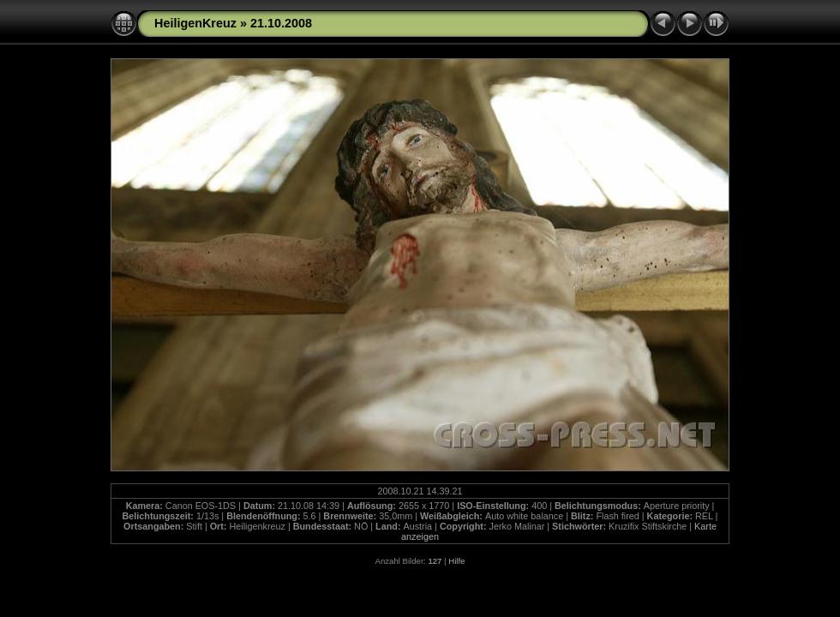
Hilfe (456, 561)
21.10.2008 (281, 23)
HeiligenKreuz (195, 23)
